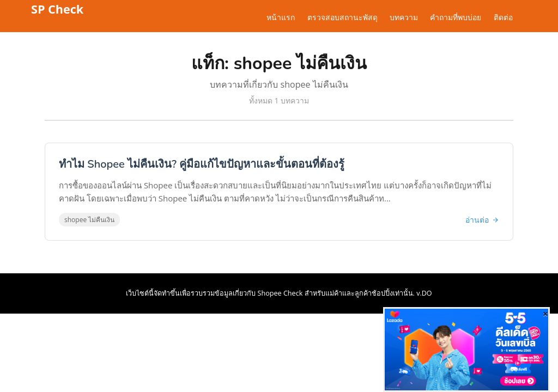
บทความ (404, 17)
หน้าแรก (281, 17)
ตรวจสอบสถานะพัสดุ (342, 17)
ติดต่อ (503, 17)
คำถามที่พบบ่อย (456, 17)
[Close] (545, 314)
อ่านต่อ (482, 220)
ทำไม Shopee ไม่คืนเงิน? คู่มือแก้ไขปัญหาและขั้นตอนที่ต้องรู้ (202, 164)
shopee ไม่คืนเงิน (89, 220)
